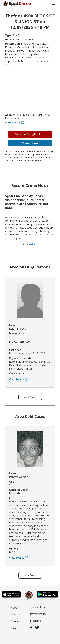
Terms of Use (38, 607)
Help (14, 614)
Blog (14, 628)
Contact (16, 621)
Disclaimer (36, 621)
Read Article (30, 244)
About (15, 608)
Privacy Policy (38, 614)
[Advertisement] (30, 90)
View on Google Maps (30, 134)
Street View (30, 143)
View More (30, 397)
